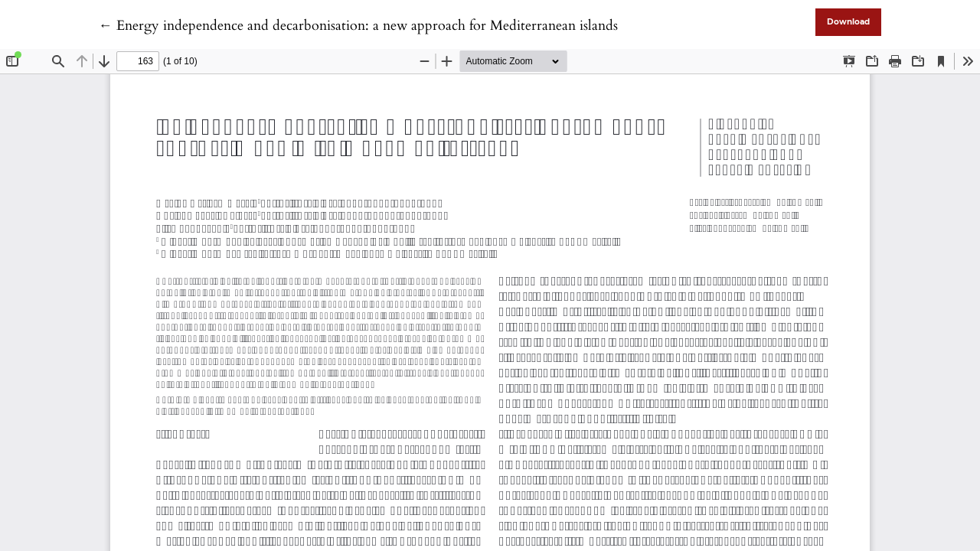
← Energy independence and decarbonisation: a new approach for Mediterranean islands (358, 26)
